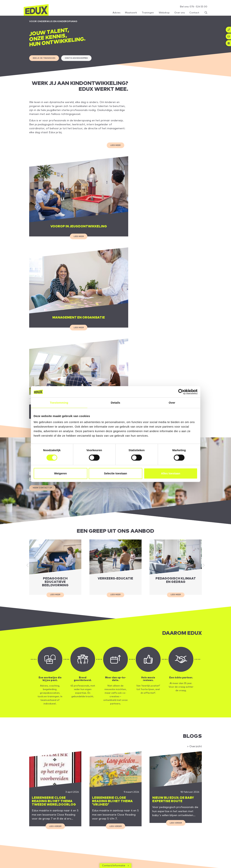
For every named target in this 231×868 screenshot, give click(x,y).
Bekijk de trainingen (45, 59)
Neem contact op (43, 372)
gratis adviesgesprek (80, 59)
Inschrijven (197, 853)
